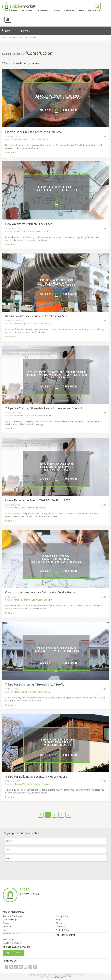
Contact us (61, 927)
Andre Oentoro (22, 416)
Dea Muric (20, 508)
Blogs (58, 920)
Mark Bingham (22, 323)
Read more (10, 152)
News (15, 38)
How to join (8, 939)
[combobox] (55, 858)
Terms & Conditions (12, 916)
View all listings (10, 920)
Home (5, 38)
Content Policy (62, 930)
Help (5, 930)
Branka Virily (21, 784)
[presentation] (26, 869)
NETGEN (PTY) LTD (63, 977)
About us (7, 927)
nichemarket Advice (37, 508)
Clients (59, 923)
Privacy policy (62, 916)
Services (7, 923)
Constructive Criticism (40, 139)
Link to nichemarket (12, 943)
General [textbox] (9, 858)
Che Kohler (20, 231)
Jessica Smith (21, 692)
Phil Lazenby (21, 139)
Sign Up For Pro (13, 952)
